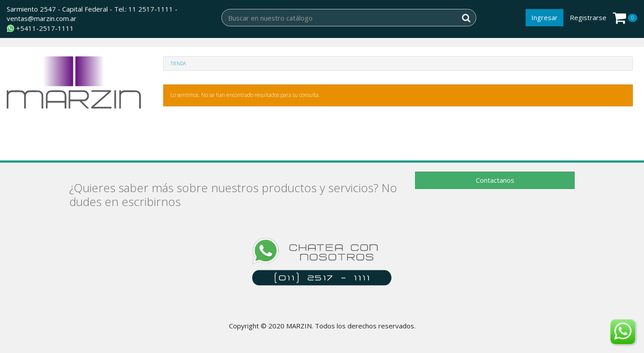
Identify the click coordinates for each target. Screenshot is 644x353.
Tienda (178, 63)
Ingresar (544, 17)
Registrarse (588, 17)
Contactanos (495, 180)
